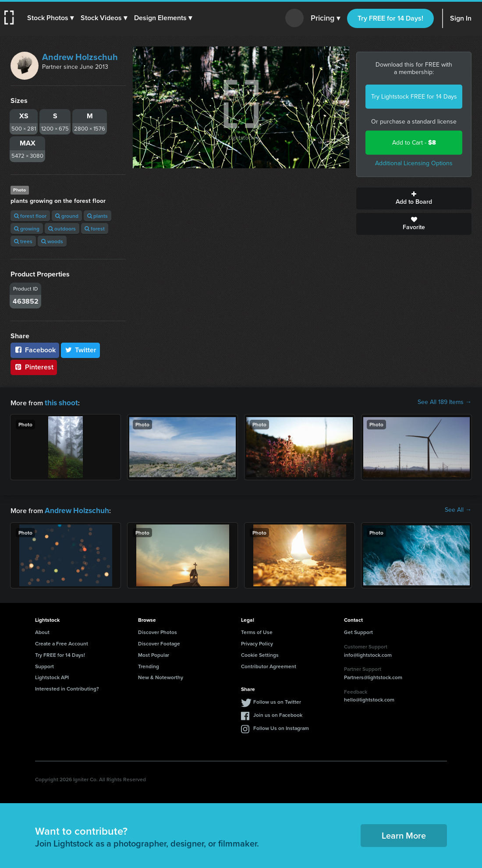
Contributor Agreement (269, 664)
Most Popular (154, 653)
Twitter (81, 350)
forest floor (30, 216)
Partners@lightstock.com (373, 675)
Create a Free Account (62, 642)
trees (23, 241)
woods (52, 241)
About (42, 630)
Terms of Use (257, 630)
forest (95, 229)
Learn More (404, 834)
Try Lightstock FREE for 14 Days (414, 97)
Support (44, 664)
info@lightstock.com (368, 653)
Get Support (358, 630)
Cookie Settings (260, 653)
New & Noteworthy (161, 675)
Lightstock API (52, 675)
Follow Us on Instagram (281, 726)
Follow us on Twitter (277, 700)
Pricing (325, 18)
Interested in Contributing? (67, 687)
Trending (149, 664)
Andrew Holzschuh (80, 57)
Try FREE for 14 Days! (390, 18)
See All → (458, 509)
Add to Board (414, 198)
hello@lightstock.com (369, 698)
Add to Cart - (414, 143)
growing (27, 229)
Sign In (461, 18)
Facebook (35, 350)
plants (97, 216)
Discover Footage (159, 642)
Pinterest (34, 367)
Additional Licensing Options (414, 163)
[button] (51, 18)
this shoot (60, 402)
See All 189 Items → (445, 402)
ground (67, 216)
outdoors (62, 229)
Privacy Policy (257, 642)
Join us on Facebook (278, 713)
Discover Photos (158, 630)
